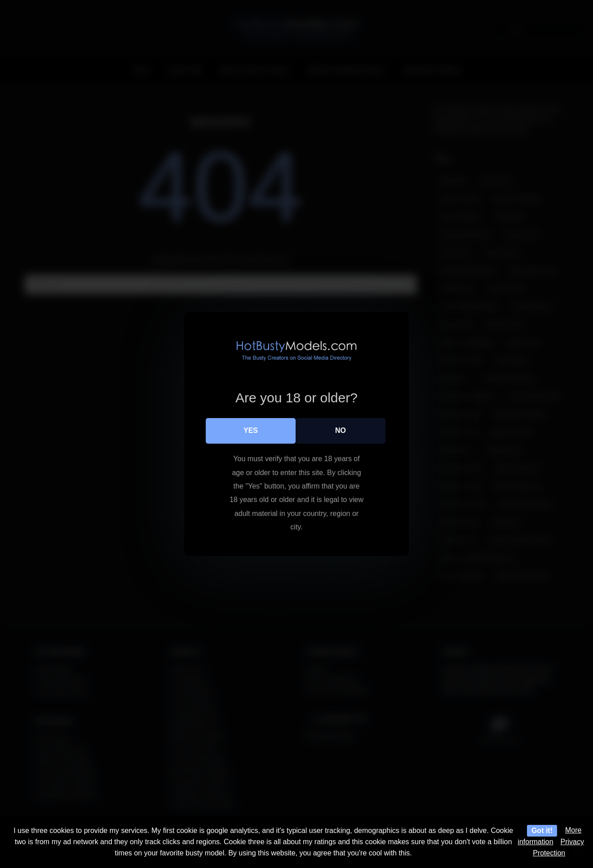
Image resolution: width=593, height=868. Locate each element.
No (341, 430)
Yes (251, 430)
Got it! (542, 831)
